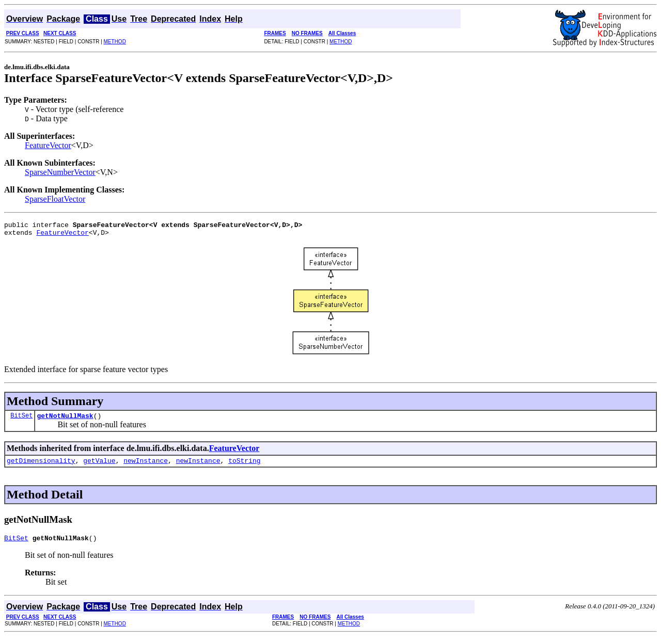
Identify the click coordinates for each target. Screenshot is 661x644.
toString (244, 466)
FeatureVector (48, 145)
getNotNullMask (65, 420)
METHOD (115, 42)
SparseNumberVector (60, 172)
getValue (99, 466)
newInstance (146, 466)
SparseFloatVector (55, 199)
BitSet (21, 420)
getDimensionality (41, 466)
